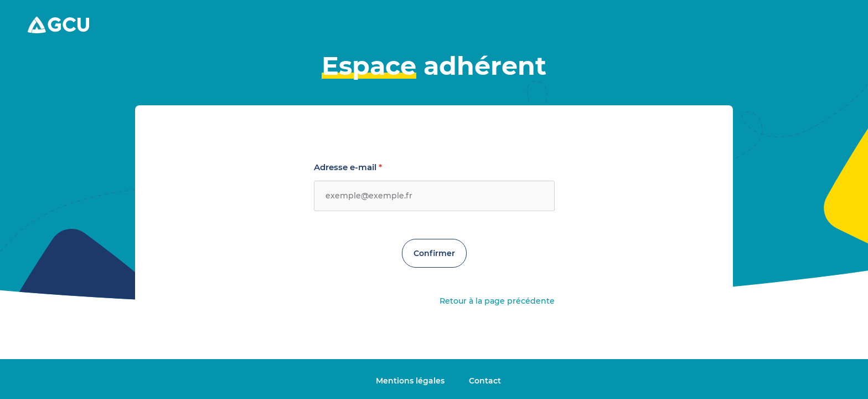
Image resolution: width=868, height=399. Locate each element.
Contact (485, 381)
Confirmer (434, 253)
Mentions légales (411, 381)
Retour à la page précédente (497, 301)
